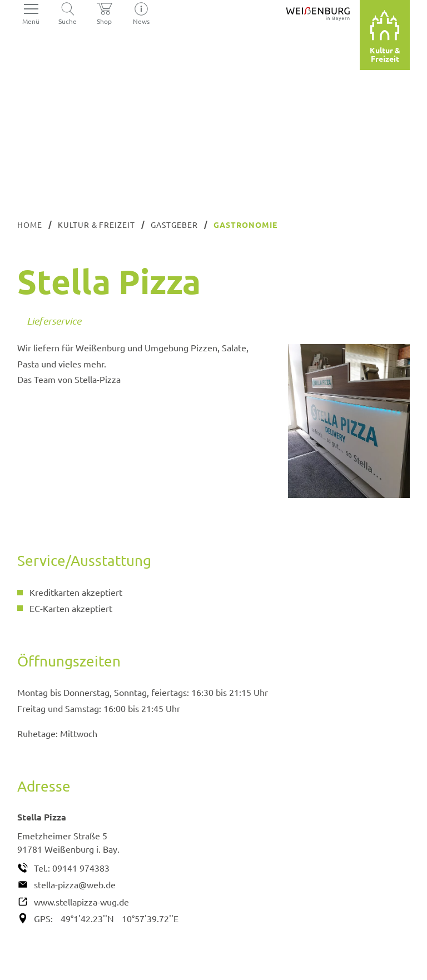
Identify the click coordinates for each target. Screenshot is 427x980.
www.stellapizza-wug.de (81, 902)
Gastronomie (245, 225)
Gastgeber (174, 225)
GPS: (43, 918)
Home (30, 225)
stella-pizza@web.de (75, 884)
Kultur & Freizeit (97, 225)
